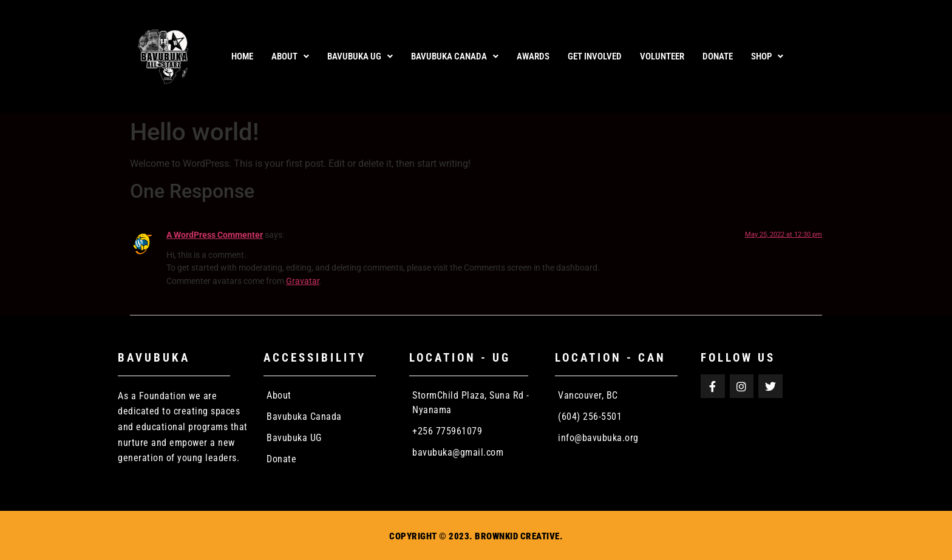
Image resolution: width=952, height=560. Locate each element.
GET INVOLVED (595, 56)
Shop (767, 56)
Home (242, 56)
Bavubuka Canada (455, 56)
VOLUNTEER (662, 56)
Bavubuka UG (360, 56)
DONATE (718, 56)
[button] (290, 57)
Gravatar (303, 281)
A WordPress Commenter (215, 235)
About (290, 56)
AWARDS (533, 56)
